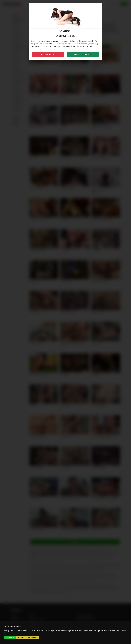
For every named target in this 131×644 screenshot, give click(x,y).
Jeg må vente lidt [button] (48, 54)
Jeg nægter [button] (21, 638)
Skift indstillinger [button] (32, 638)
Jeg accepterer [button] (10, 638)
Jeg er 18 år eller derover (83, 54)
